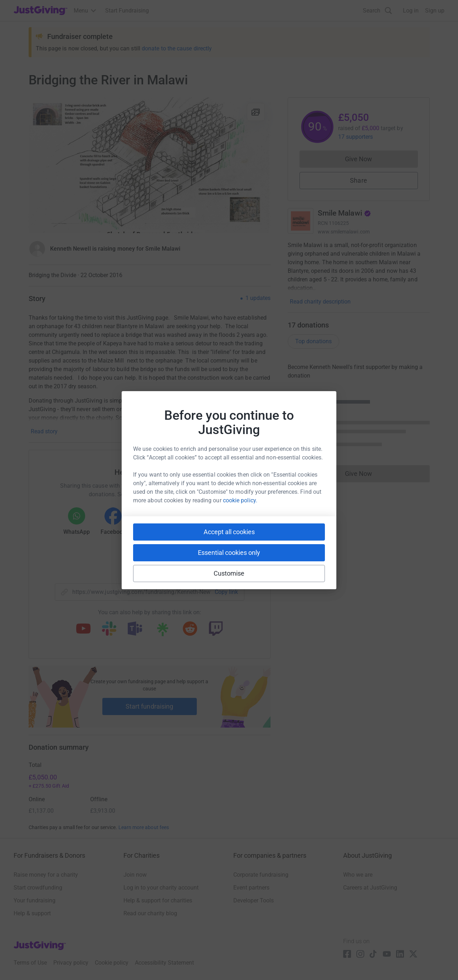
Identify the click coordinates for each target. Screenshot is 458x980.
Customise (229, 573)
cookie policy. (240, 500)
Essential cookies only (229, 553)
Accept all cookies (229, 532)
